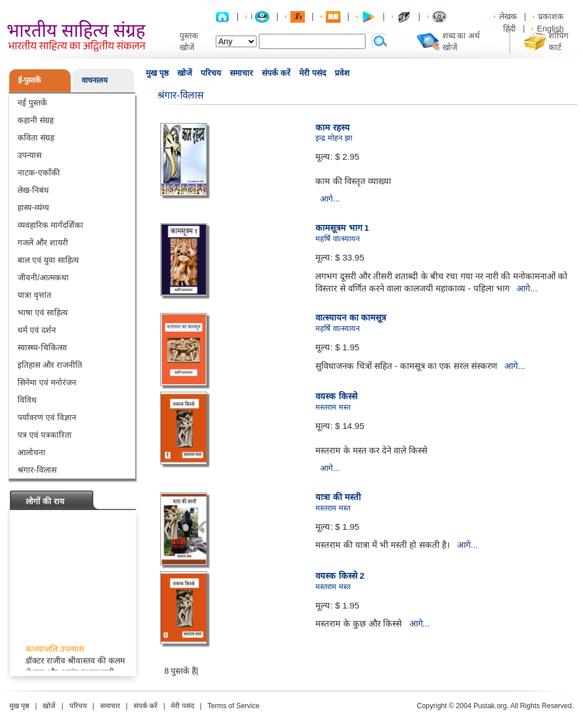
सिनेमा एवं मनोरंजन (47, 382)
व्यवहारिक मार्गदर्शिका (50, 225)
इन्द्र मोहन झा (333, 138)
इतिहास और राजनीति (50, 365)
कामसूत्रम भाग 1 (342, 228)
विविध (27, 400)
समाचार (241, 73)
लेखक (508, 16)
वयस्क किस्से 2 (340, 576)
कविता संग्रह (36, 138)
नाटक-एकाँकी (39, 173)
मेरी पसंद (312, 73)
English (550, 29)
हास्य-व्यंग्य (33, 208)
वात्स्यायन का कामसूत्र (350, 317)
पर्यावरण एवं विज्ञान (47, 417)
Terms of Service (233, 706)
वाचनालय (95, 80)
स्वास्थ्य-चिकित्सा (42, 347)
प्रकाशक (551, 16)
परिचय (211, 73)
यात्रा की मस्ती (338, 497)
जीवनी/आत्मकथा (43, 277)
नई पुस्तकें (32, 103)
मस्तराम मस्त (333, 407)
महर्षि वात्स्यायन (338, 239)
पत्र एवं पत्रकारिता (45, 435)
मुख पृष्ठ (157, 73)
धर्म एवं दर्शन (37, 330)
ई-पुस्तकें (29, 80)
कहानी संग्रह (36, 120)
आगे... (330, 199)
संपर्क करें (276, 73)
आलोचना (31, 452)
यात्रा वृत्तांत (34, 295)
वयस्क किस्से (336, 396)
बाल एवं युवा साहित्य (48, 260)
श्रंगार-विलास (37, 470)
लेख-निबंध (33, 190)
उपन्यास (29, 155)
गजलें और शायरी (43, 242)
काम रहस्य (332, 127)
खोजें (185, 73)
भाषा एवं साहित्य (43, 312)
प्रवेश (342, 73)
